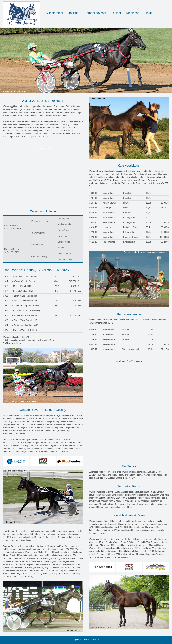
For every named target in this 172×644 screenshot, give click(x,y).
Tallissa (73, 13)
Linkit (148, 13)
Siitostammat (54, 13)
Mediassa (133, 13)
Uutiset (116, 13)
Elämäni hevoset (95, 13)
